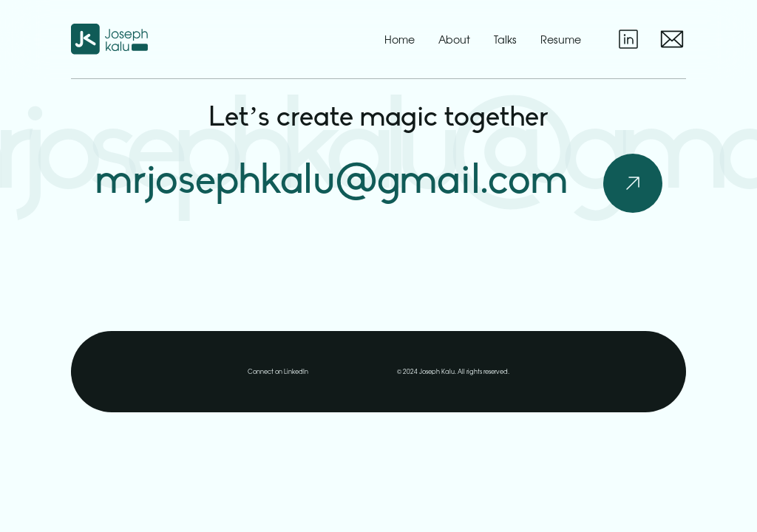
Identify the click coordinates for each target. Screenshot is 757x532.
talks (505, 40)
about (454, 40)
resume (561, 39)
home (400, 40)
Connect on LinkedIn (278, 371)
